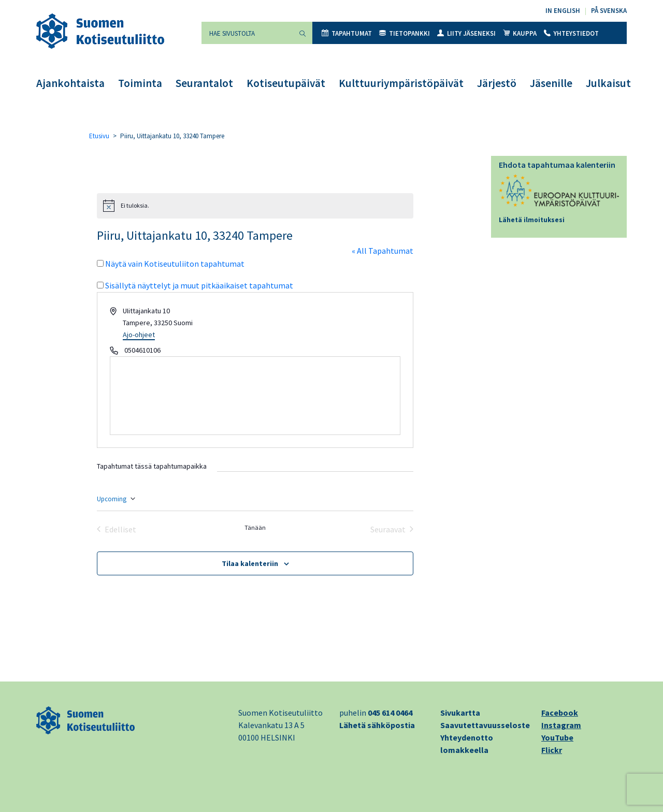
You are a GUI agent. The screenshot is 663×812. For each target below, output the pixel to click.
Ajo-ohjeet (139, 335)
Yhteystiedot (571, 33)
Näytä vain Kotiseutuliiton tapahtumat (175, 264)
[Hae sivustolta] (247, 33)
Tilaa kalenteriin (250, 563)
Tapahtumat (347, 33)
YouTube (557, 737)
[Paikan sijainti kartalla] (255, 396)
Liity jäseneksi (466, 33)
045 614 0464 (390, 713)
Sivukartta (460, 713)
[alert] (255, 206)
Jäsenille (551, 83)
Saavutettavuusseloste (485, 725)
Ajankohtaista (70, 83)
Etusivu (99, 136)
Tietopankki (405, 33)
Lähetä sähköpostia (377, 725)
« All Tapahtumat (383, 251)
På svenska (609, 11)
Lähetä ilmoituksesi (532, 220)
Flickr (552, 750)
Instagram (561, 725)
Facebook (560, 713)
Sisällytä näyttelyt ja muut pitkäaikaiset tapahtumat (199, 285)
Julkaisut (608, 83)
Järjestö (497, 83)
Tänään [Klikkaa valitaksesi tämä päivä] (255, 527)
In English (563, 11)
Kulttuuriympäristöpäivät (401, 83)
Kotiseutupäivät (286, 83)
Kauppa (520, 33)
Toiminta (140, 83)
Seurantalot (204, 83)
